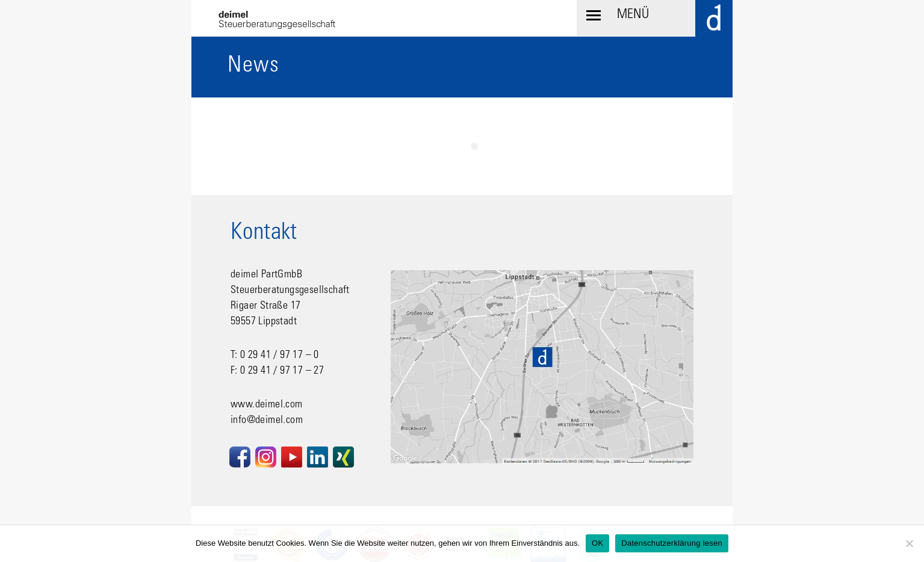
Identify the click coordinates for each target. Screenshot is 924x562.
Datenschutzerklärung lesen (672, 543)
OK (597, 543)
